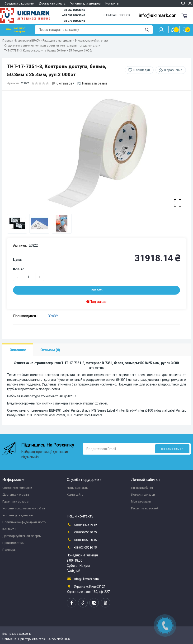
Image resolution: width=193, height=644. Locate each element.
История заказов (143, 495)
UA (190, 3)
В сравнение (173, 70)
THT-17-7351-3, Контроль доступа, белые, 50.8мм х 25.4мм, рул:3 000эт (49, 51)
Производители (13, 543)
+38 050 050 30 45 (73, 10)
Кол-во (19, 269)
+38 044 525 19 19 (82, 525)
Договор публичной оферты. (22, 536)
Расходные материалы (57, 41)
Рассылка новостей (145, 508)
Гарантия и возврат (16, 501)
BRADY (53, 316)
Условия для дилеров (85, 3)
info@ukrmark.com (158, 16)
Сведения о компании (19, 3)
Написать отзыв (95, 83)
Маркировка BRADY (28, 41)
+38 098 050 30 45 (73, 15)
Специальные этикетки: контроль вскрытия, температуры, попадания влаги (52, 46)
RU (183, 3)
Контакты (112, 3)
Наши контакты (78, 488)
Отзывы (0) (50, 350)
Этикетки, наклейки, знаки (91, 41)
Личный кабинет (142, 488)
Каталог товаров (16, 30)
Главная (8, 41)
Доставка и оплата (52, 3)
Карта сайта (75, 495)
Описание (18, 350)
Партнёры (9, 550)
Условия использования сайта (24, 508)
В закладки (142, 70)
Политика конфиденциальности (24, 522)
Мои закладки (141, 501)
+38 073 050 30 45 (73, 21)
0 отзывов (64, 83)
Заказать (97, 290)
